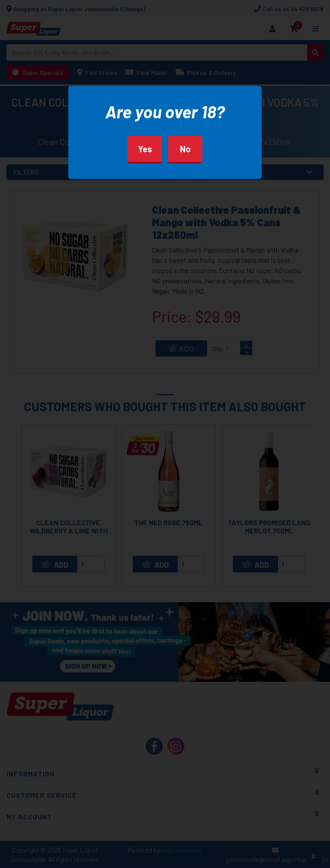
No (185, 149)
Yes (145, 149)
